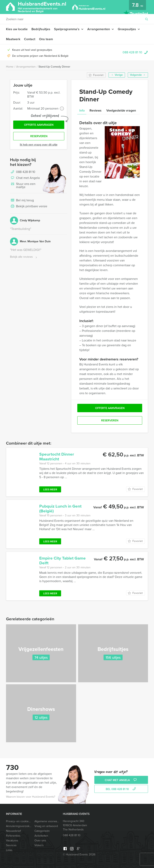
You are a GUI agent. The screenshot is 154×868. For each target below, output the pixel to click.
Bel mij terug (22, 201)
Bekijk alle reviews (24, 257)
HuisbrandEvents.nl (42, 7)
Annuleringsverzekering (19, 826)
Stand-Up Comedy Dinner (54, 67)
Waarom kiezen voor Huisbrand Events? (31, 797)
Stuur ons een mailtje (23, 185)
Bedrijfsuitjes (41, 29)
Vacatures (12, 841)
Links (9, 850)
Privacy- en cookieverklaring (19, 821)
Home (10, 67)
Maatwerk (13, 39)
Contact (30, 39)
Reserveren (39, 136)
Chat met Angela (25, 178)
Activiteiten (41, 836)
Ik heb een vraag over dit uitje (39, 145)
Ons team (46, 39)
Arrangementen (99, 29)
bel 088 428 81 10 (121, 789)
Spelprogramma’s (67, 29)
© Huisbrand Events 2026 (79, 855)
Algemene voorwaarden (47, 821)
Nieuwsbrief (13, 831)
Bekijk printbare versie (29, 207)
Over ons (40, 841)
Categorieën (42, 831)
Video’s (39, 845)
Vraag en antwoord (46, 826)
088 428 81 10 (132, 52)
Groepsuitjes (127, 29)
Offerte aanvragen (39, 125)
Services (11, 845)
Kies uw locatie (17, 29)
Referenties (13, 836)
